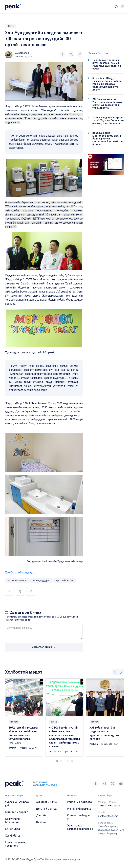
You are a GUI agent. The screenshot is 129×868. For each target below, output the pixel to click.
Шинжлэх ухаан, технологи (15, 844)
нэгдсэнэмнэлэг (17, 581)
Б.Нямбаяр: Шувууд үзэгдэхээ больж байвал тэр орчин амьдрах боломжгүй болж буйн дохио (107, 84)
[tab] (57, 761)
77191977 (103, 806)
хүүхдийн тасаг (65, 581)
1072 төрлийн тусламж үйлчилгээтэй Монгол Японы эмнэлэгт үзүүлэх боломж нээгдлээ (23, 735)
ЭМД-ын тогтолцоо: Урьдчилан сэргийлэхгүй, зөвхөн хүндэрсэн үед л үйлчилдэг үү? (107, 103)
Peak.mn (94, 744)
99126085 (115, 806)
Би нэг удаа (12, 829)
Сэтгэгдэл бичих (44, 647)
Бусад (54, 722)
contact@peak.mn (108, 816)
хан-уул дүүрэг (41, 581)
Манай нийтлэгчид (79, 809)
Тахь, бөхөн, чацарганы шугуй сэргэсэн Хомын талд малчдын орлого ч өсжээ (107, 64)
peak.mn (53, 752)
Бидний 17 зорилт (17, 812)
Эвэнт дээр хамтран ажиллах (80, 827)
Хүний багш (13, 836)
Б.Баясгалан (22, 53)
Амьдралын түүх (47, 802)
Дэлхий (41, 815)
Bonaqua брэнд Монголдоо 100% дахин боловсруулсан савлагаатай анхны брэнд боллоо (108, 139)
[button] (116, 7)
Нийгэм (10, 26)
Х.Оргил (13, 748)
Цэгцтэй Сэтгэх (46, 809)
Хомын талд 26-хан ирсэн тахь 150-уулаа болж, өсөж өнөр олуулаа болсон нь (108, 120)
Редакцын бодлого (79, 802)
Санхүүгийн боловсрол (12, 820)
